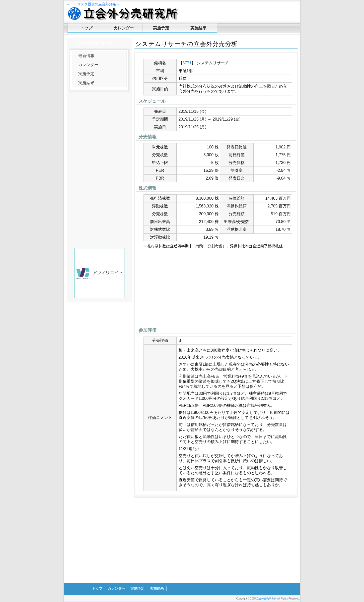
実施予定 (161, 28)
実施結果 (198, 28)
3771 (187, 63)
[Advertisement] (216, 289)
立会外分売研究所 (266, 599)
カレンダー (124, 28)
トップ (86, 28)
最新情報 (86, 56)
